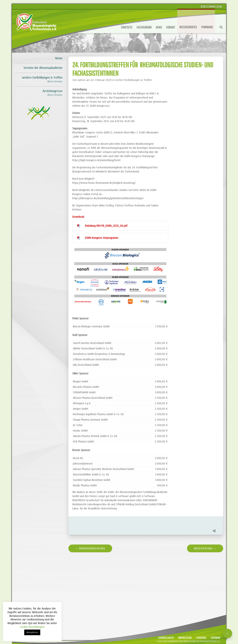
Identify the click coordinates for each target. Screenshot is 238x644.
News (159, 27)
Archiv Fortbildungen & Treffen (134, 80)
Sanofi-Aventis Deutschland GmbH (92, 343)
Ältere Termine (55, 82)
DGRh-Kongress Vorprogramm (102, 238)
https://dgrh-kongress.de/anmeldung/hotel (96, 160)
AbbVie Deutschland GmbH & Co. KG (93, 348)
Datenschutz (166, 638)
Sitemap (216, 638)
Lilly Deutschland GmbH (86, 365)
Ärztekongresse (53, 91)
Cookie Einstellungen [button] (32, 627)
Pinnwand (207, 27)
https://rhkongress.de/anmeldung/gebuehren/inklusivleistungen (108, 198)
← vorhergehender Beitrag (90, 548)
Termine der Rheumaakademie (43, 68)
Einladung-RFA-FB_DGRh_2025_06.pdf (106, 226)
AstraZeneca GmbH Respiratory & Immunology (99, 354)
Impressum (185, 638)
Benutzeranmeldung (211, 6)
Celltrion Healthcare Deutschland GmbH (95, 359)
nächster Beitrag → (205, 548)
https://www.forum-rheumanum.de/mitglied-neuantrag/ (104, 183)
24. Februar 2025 (102, 80)
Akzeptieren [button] (32, 632)
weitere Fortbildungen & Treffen (42, 78)
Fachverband (144, 27)
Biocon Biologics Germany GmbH (91, 326)
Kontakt (171, 27)
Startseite (127, 27)
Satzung (201, 638)
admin (81, 80)
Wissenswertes (188, 27)
